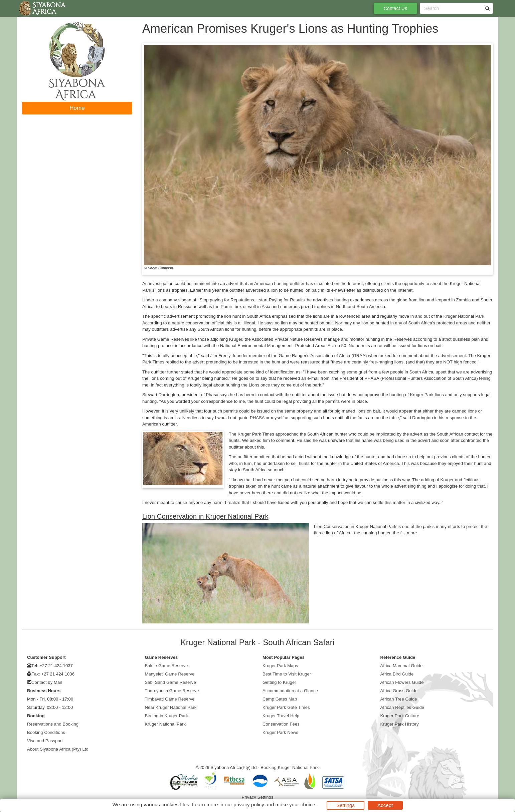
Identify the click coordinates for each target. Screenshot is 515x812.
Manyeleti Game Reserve (170, 674)
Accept (385, 805)
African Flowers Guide (402, 682)
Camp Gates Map (280, 699)
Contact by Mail (47, 682)
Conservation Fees (281, 724)
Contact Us (395, 8)
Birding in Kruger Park (166, 716)
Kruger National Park (165, 724)
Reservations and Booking (53, 724)
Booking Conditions (46, 732)
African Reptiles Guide (402, 707)
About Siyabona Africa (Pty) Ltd (58, 749)
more (412, 533)
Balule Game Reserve (166, 666)
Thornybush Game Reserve (172, 691)
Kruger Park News (280, 732)
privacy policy (249, 804)
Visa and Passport (45, 741)
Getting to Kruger (279, 682)
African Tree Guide (399, 699)
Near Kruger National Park (171, 707)
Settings (346, 805)
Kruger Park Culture (400, 716)
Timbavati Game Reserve (170, 699)
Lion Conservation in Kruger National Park (205, 516)
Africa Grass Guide (399, 691)
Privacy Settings (258, 797)
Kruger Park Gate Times (286, 707)
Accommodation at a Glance (290, 691)
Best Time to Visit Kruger (287, 674)
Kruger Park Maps (280, 666)
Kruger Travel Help (281, 716)
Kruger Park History (400, 724)
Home (77, 108)
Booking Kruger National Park (290, 767)
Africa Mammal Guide (402, 666)
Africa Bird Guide (397, 674)
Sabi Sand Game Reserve (170, 682)
